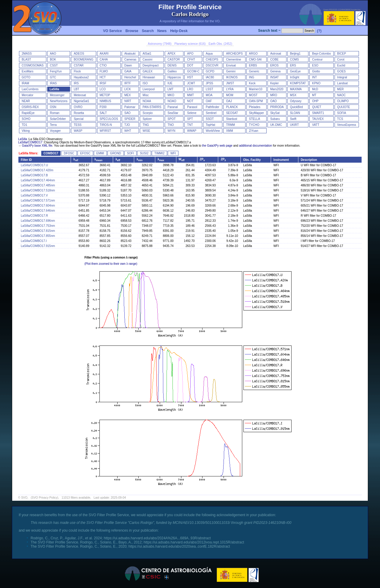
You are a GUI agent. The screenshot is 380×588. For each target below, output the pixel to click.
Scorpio (148, 113)
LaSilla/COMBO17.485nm (38, 185)
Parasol (192, 107)
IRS (76, 83)
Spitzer (147, 119)
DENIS (172, 65)
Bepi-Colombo (321, 54)
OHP (315, 101)
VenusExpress (347, 125)
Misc (146, 95)
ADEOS (79, 54)
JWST (230, 83)
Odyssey (296, 101)
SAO (128, 113)
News (162, 31)
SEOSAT (232, 113)
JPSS (209, 83)
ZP (202, 159)
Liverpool (149, 89)
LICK (128, 89)
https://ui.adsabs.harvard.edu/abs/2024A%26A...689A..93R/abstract (157, 538)
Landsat (343, 83)
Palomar (130, 107)
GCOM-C (193, 71)
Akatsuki (130, 54)
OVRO (78, 107)
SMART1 (318, 113)
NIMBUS (106, 101)
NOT (190, 101)
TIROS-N (106, 125)
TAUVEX (318, 119)
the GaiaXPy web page (217, 146)
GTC (53, 77)
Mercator (27, 95)
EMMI (100, 153)
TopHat (210, 125)
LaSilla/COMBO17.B (34, 175)
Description (309, 160)
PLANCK (232, 107)
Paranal (172, 107)
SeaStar (173, 113)
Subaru (275, 119)
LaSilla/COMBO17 (30, 142)
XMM (229, 131)
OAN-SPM (256, 101)
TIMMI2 (159, 153)
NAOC (342, 95)
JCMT (191, 83)
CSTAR (79, 65)
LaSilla (54, 89)
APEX (171, 54)
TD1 (24, 125)
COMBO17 (51, 153)
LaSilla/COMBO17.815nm (38, 231)
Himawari (149, 77)
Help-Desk (179, 31)
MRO (274, 95)
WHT (128, 131)
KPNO (316, 83)
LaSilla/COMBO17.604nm (38, 206)
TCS (340, 119)
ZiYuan (254, 131)
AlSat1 (147, 54)
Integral (342, 77)
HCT (103, 77)
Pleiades (255, 107)
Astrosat (276, 54)
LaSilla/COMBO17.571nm (38, 201)
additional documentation (255, 146)
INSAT (274, 77)
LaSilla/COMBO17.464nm (38, 180)
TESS (77, 125)
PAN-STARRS (152, 107)
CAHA (104, 60)
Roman (55, 113)
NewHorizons (59, 101)
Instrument (281, 160)
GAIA (128, 71)
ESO (315, 65)
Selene (192, 113)
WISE (146, 131)
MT (314, 95)
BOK (53, 60)
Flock (77, 71)
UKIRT (294, 125)
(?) (319, 31)
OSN (53, 107)
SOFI (130, 153)
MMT (190, 95)
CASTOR (174, 60)
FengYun (56, 71)
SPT (190, 119)
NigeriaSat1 (81, 101)
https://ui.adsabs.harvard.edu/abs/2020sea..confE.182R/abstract (179, 546)
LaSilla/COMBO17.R (34, 216)
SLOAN (295, 113)
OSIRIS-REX (30, 107)
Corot (341, 60)
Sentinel (211, 113)
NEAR (26, 101)
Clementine (233, 60)
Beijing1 (295, 54)
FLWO (104, 71)
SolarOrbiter (58, 119)
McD (315, 89)
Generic (254, 71)
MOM (229, 95)
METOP (105, 95)
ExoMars (27, 71)
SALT (103, 113)
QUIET (317, 107)
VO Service (112, 31)
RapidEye (28, 113)
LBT (76, 89)
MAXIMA (296, 89)
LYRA (230, 89)
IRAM (25, 83)
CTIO (103, 65)
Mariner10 (256, 89)
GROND (116, 153)
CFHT (191, 60)
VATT (316, 125)
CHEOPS (212, 60)
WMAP (192, 131)
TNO (171, 125)
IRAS (53, 83)
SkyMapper (257, 113)
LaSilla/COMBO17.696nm (38, 221)
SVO (24, 498)
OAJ (229, 101)
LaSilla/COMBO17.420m (37, 170)
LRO (190, 89)
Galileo (172, 71)
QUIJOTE (344, 107)
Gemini (231, 71)
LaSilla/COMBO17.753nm (38, 226)
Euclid (341, 65)
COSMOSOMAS (33, 65)
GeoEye (295, 71)
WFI (173, 153)
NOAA (147, 101)
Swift (293, 119)
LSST (209, 89)
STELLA (255, 119)
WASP (78, 131)
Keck (252, 83)
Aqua (209, 54)
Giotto (316, 71)
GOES (342, 71)
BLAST (26, 60)
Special (79, 119)
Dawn (128, 65)
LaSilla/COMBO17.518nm (38, 190)
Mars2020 (277, 89)
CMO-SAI (255, 60)
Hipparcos (174, 77)
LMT (170, 89)
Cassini (147, 60)
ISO (145, 83)
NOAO (172, 101)
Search (148, 31)
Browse (132, 31)
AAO (53, 54)
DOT (190, 65)
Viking (26, 131)
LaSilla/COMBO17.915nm (38, 246)
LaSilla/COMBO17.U (34, 165)
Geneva (275, 71)
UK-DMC (276, 125)
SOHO (26, 119)
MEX (128, 95)
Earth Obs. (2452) (220, 44)
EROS (274, 65)
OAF (209, 101)
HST (190, 77)
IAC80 (210, 77)
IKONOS (232, 77)
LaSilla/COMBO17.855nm (38, 236)
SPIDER (130, 119)
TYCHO (254, 125)
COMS (294, 60)
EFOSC (85, 153)
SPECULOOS (109, 119)
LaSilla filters (28, 153)
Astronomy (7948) (160, 44)
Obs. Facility (252, 160)
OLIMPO (343, 101)
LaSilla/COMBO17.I (34, 241)
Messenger (57, 95)
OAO (273, 101)
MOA (209, 95)
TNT (190, 125)
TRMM (230, 125)
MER (341, 89)
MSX (293, 95)
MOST (253, 95)
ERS (293, 65)
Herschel (130, 77)
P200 (103, 107)
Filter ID (26, 160)
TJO (127, 125)
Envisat (231, 65)
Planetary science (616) (190, 44)
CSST (54, 65)
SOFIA (342, 113)
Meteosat (80, 95)
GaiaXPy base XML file (37, 146)
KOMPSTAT (298, 83)
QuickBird (296, 107)
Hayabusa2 (81, 77)
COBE (274, 60)
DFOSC (69, 153)
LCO (103, 89)
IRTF (128, 83)
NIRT (128, 101)
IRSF (103, 83)
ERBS (253, 65)
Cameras (130, 60)
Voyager (55, 131)
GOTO (26, 77)
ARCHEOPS (234, 54)
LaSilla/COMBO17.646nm (38, 211)
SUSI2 (144, 153)
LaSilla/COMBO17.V (34, 195)
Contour (317, 60)
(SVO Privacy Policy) (44, 498)
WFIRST (105, 131)
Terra (53, 125)
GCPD (210, 71)
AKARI (104, 54)
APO (190, 54)
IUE (170, 83)
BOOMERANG (83, 60)
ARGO (253, 54)
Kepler (274, 83)
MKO (171, 95)
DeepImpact (151, 65)
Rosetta (79, 113)
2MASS (27, 54)
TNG (146, 125)
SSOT (210, 119)
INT (314, 77)
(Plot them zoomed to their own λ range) (111, 264)
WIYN (171, 131)
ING (252, 77)
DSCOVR (212, 65)
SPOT (171, 119)
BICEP (342, 54)
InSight (295, 77)
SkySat (275, 113)
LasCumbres (30, 89)
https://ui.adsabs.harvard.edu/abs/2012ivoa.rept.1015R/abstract (194, 542)
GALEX (147, 71)
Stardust (231, 119)
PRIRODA (277, 107)
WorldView (213, 131)
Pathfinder (213, 107)
